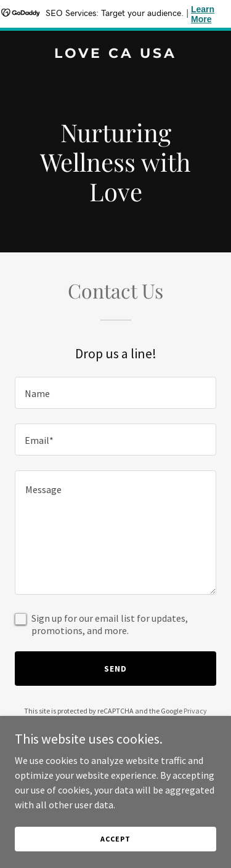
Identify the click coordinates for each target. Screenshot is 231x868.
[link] (115, 54)
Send (115, 669)
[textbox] (115, 393)
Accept (115, 839)
